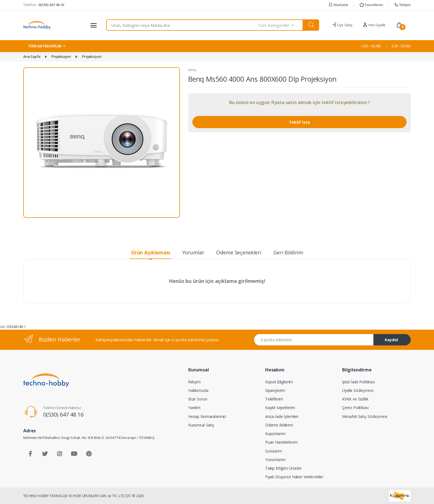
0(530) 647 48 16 (63, 414)
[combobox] (182, 25)
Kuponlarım (275, 434)
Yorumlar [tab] (193, 252)
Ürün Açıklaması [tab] (151, 252)
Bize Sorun (198, 399)
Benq (192, 70)
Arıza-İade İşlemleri (282, 416)
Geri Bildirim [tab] (288, 252)
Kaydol (391, 340)
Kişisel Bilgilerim (279, 382)
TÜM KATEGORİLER (45, 46)
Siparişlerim (275, 390)
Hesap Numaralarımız (207, 416)
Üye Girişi (342, 25)
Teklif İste (299, 122)
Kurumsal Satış (201, 425)
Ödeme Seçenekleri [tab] (239, 252)
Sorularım (274, 451)
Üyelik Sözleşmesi (358, 390)
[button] (281, 25)
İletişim (402, 5)
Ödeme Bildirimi (279, 425)
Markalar (338, 5)
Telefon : (44, 5)
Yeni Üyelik (374, 25)
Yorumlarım (275, 460)
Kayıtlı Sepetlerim (280, 408)
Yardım (194, 408)
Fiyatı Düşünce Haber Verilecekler (294, 477)
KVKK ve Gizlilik (355, 399)
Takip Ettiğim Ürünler (283, 468)
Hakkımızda (198, 390)
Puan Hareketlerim (281, 442)
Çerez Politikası (355, 408)
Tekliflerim (274, 399)
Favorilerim (371, 5)
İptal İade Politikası (358, 382)
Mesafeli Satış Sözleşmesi (365, 416)
